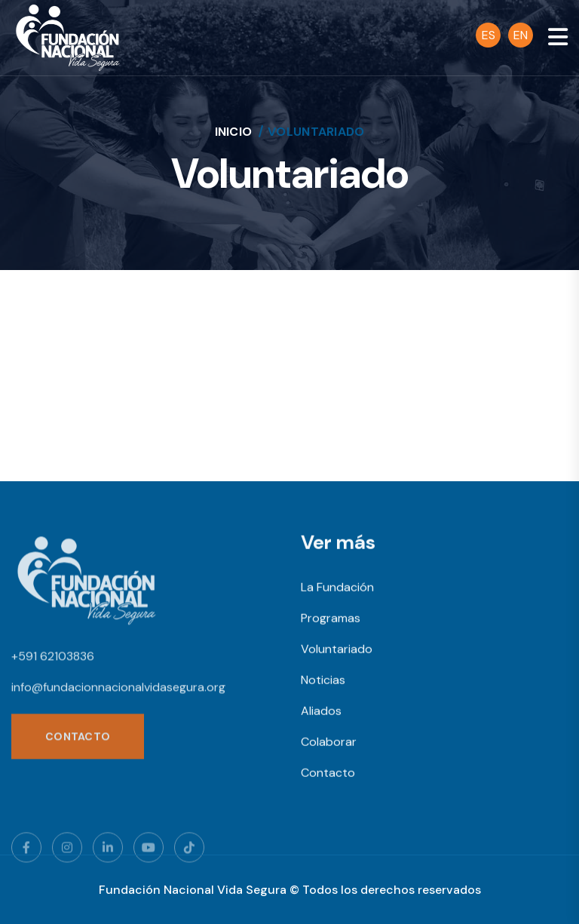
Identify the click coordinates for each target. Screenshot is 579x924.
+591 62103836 (53, 660)
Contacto (328, 774)
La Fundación (337, 589)
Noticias (323, 681)
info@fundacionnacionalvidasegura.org (118, 691)
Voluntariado (337, 651)
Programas (331, 620)
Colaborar (329, 743)
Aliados (321, 712)
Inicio (234, 132)
